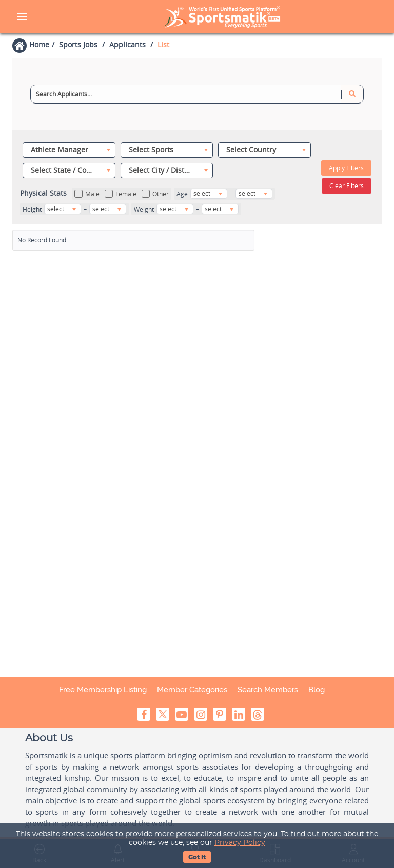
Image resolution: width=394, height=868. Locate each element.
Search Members (268, 690)
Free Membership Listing (103, 690)
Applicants (127, 44)
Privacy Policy (240, 843)
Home (39, 44)
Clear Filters (347, 186)
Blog (317, 690)
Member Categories (192, 690)
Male (87, 194)
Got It (197, 857)
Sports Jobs (78, 44)
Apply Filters (346, 168)
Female (121, 194)
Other (155, 194)
